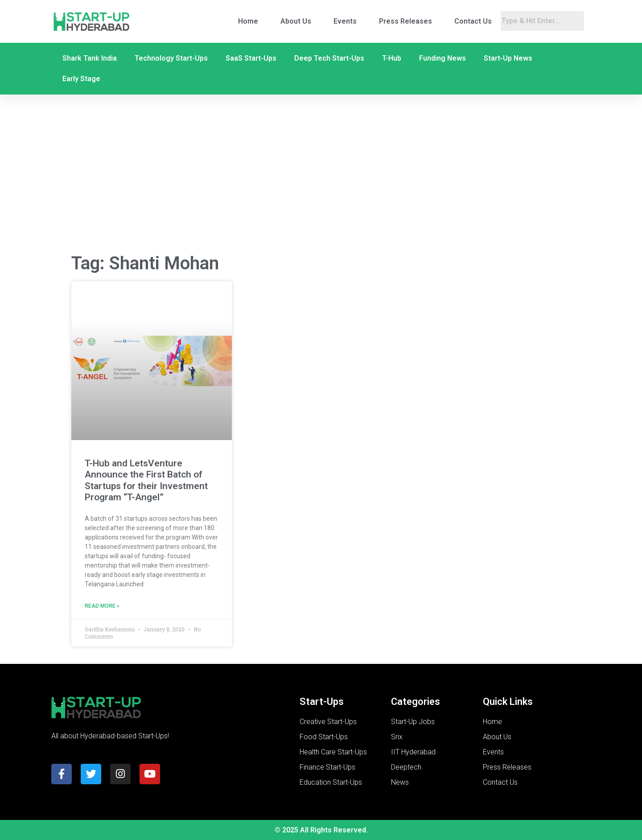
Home (248, 21)
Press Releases (405, 21)
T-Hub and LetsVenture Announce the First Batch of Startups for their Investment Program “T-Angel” (146, 480)
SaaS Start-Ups (251, 58)
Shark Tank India (90, 58)
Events (345, 21)
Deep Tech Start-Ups (329, 58)
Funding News (442, 58)
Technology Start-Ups (171, 58)
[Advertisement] (321, 174)
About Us (296, 21)
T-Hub (392, 58)
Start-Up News (508, 58)
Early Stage (81, 79)
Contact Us (473, 21)
